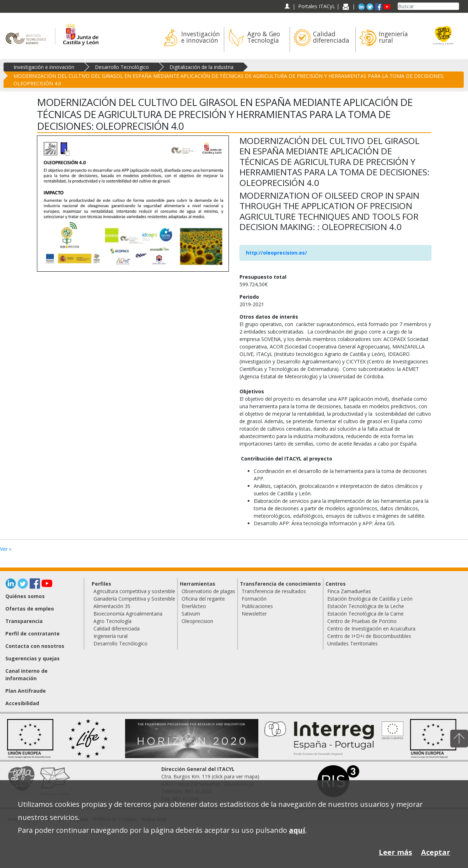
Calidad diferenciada (117, 629)
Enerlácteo (194, 606)
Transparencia (24, 621)
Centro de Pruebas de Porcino (362, 621)
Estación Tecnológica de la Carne (365, 614)
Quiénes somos (25, 596)
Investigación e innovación (44, 67)
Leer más (396, 852)
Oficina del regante (203, 599)
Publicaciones (257, 606)
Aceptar (436, 852)
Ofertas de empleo (30, 609)
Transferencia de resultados (274, 591)
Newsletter (254, 614)
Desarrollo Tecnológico (122, 67)
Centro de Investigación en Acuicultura (371, 629)
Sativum (191, 614)
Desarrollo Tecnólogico (120, 643)
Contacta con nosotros (35, 646)
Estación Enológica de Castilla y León (370, 599)
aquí (297, 830)
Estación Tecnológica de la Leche (366, 606)
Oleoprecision (197, 621)
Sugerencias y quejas (33, 658)
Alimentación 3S (112, 606)
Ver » (6, 549)
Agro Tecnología (112, 621)
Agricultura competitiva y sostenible (134, 591)
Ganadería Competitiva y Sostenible (134, 599)
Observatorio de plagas (208, 591)
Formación (254, 599)
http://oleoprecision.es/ (276, 253)
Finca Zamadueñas (349, 591)
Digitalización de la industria (201, 67)
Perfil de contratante (33, 633)
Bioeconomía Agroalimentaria (128, 614)
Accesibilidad (22, 703)
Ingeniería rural (111, 636)
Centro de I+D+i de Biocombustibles (369, 636)
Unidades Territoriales (353, 643)
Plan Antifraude (26, 691)
